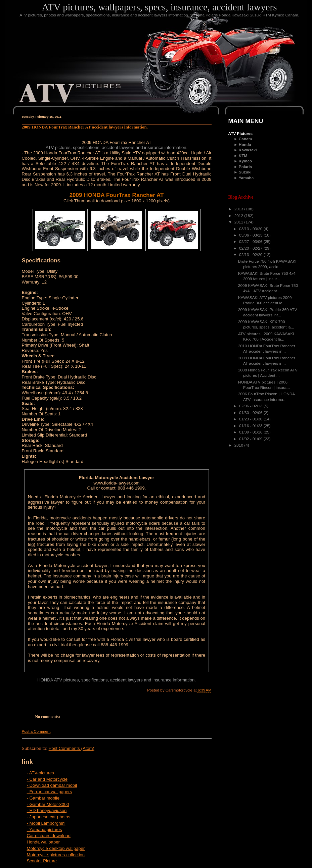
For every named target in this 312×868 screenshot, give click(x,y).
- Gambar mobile (43, 798)
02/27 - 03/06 (251, 242)
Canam (245, 139)
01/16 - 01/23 (251, 426)
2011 (239, 222)
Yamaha (246, 178)
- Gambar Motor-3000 (48, 804)
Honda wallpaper (43, 842)
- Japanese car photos (49, 817)
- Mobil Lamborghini (46, 823)
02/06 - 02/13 (251, 406)
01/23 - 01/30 (251, 419)
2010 (239, 445)
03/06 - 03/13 (251, 235)
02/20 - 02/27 (251, 248)
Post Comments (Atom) (72, 748)
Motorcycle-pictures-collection (56, 855)
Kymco (245, 161)
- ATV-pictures (40, 773)
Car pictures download (49, 836)
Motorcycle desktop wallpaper (56, 848)
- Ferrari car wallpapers (50, 792)
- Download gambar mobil (52, 785)
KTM (243, 156)
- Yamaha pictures (44, 830)
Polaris (245, 167)
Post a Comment (36, 731)
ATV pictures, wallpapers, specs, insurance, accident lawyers (160, 7)
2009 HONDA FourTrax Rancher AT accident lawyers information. (85, 127)
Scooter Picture (42, 861)
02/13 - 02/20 (251, 255)
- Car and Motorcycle (47, 779)
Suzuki (245, 172)
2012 (239, 216)
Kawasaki (248, 150)
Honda (245, 145)
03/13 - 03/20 (251, 229)
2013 (239, 209)
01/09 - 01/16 (251, 432)
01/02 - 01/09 (251, 439)
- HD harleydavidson (47, 810)
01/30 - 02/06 (251, 413)
